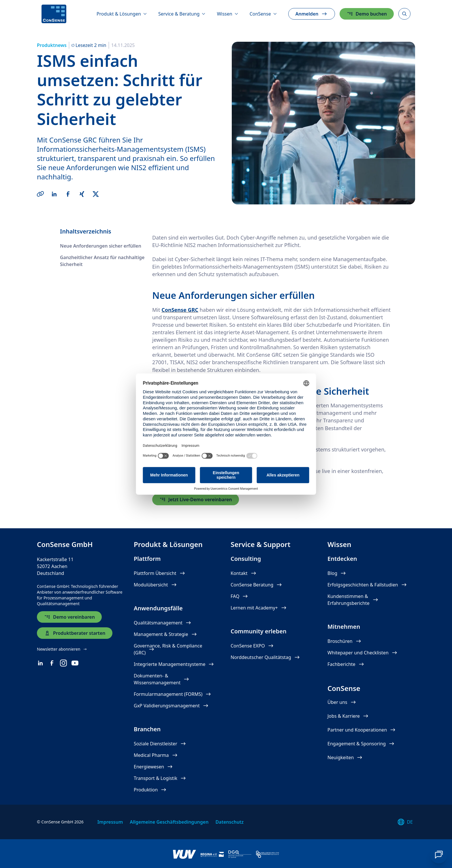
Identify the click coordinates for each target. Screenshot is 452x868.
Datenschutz (229, 822)
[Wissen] (227, 14)
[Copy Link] (40, 194)
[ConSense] (54, 14)
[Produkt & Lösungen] (122, 14)
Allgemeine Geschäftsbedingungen (169, 822)
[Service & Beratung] (182, 14)
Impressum (110, 822)
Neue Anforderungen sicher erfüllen (101, 246)
